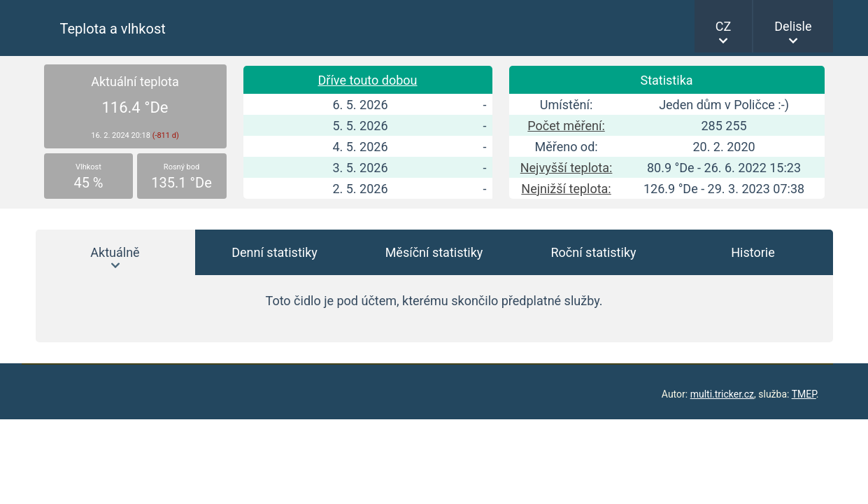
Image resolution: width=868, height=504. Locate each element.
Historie (753, 252)
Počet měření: (566, 126)
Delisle (793, 26)
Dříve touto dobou (367, 80)
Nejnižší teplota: (566, 189)
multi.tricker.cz (722, 394)
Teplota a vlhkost (113, 29)
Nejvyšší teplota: (567, 168)
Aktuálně (115, 252)
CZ (724, 26)
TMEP (804, 394)
